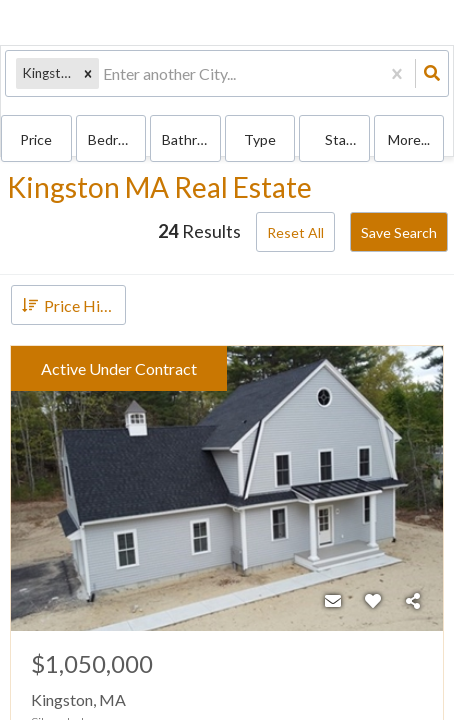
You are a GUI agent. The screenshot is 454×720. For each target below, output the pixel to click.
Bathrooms (191, 139)
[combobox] (104, 73)
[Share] (413, 601)
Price (36, 139)
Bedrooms (117, 139)
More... (409, 139)
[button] (88, 73)
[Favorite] (373, 601)
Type (260, 139)
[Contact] (333, 601)
